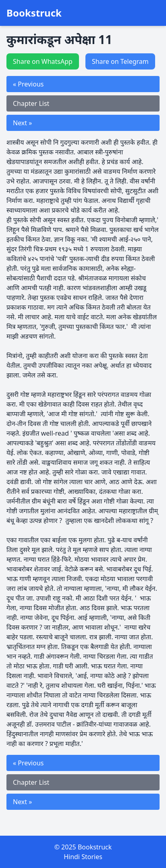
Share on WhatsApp (43, 61)
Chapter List (31, 103)
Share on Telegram (120, 61)
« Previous (28, 84)
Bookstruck (34, 13)
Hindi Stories (83, 857)
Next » (22, 123)
